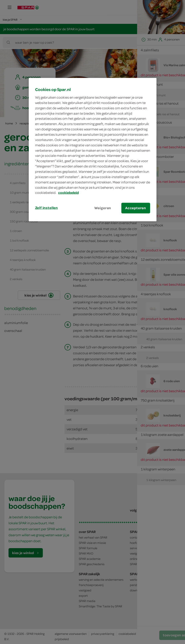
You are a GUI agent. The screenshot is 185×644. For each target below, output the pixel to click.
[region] (93, 150)
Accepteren (136, 208)
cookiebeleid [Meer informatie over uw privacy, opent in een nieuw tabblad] (68, 193)
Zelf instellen (47, 208)
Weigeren (103, 208)
